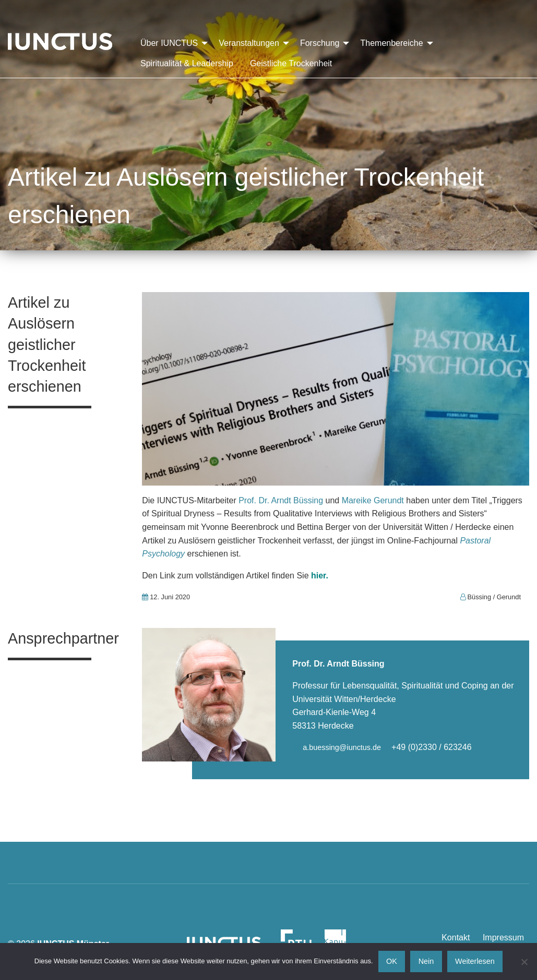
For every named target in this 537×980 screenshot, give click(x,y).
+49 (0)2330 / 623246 (431, 747)
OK (392, 961)
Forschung (320, 43)
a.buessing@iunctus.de (343, 747)
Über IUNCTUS (169, 43)
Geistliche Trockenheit (291, 63)
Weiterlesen (475, 961)
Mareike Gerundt (374, 500)
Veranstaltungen (249, 43)
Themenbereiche (391, 43)
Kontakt (456, 937)
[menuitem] (171, 43)
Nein (426, 961)
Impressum (503, 937)
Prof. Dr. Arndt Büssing (281, 500)
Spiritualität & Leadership (187, 63)
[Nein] (524, 962)
